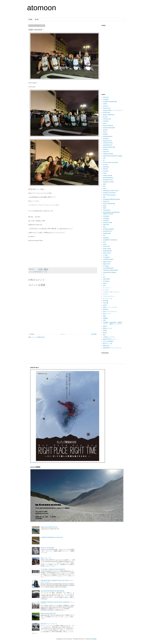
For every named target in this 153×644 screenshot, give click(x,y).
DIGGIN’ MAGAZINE (109, 128)
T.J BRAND (106, 257)
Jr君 (104, 158)
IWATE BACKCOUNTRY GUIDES (113, 156)
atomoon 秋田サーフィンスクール (113, 110)
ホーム (63, 334)
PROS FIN (106, 202)
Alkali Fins (106, 97)
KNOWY (105, 169)
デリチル (106, 294)
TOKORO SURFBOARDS (110, 270)
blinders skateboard (109, 115)
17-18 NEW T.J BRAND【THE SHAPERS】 (53, 569)
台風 (104, 320)
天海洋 (105, 330)
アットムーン (107, 288)
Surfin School (107, 253)
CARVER (36, 272)
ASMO (105, 104)
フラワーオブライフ (109, 296)
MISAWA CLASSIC (108, 182)
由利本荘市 (106, 346)
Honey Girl (106, 152)
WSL (104, 286)
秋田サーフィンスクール (110, 307)
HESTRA (106, 149)
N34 (104, 186)
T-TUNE (105, 255)
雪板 (104, 316)
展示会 (105, 333)
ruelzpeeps (106, 216)
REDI (105, 208)
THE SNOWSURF (108, 268)
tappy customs (107, 262)
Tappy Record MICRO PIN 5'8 (49, 527)
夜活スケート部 (43, 272)
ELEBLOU (106, 139)
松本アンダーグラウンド (110, 312)
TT (104, 275)
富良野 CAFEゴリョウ (109, 339)
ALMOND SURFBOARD (110, 102)
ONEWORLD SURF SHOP (111, 191)
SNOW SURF (107, 233)
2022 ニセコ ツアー (46, 558)
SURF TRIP (106, 246)
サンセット (106, 290)
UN (104, 277)
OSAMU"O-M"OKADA (109, 193)
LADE (105, 173)
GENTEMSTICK (108, 145)
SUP (104, 242)
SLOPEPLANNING (108, 229)
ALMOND (106, 100)
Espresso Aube (107, 141)
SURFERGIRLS (108, 251)
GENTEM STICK (108, 143)
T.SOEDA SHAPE (108, 259)
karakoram (106, 167)
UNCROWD (106, 279)
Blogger (94, 639)
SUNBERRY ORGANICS (110, 240)
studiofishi (106, 238)
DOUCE (105, 130)
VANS (105, 283)
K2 (104, 160)
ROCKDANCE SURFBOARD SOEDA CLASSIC (111, 213)
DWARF (105, 134)
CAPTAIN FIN (107, 119)
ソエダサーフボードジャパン (111, 292)
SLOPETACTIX (107, 231)
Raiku (105, 206)
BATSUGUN (107, 113)
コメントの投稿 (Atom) (38, 337)
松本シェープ (107, 314)
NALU (105, 189)
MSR (104, 184)
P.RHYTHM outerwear (109, 195)
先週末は (106, 318)
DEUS (105, 123)
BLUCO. (105, 117)
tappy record (107, 264)
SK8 (104, 227)
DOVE (105, 132)
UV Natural (106, 281)
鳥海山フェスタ (108, 328)
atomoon (42, 8)
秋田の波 (106, 309)
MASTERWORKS (108, 178)
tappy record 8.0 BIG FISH (48, 613)
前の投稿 (94, 334)
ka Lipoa (105, 165)
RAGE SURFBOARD (109, 204)
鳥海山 (105, 326)
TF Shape (106, 266)
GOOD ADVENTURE (109, 147)
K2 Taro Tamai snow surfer (111, 162)
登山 (104, 335)
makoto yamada (108, 175)
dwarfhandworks (108, 136)
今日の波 (106, 303)
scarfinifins (106, 220)
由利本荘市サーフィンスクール (112, 348)
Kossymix (106, 171)
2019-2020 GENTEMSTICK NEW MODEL (53, 591)
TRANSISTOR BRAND (110, 273)
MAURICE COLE (108, 180)
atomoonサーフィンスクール (49, 624)
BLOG (37, 19)
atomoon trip (107, 108)
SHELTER (106, 225)
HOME (30, 19)
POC (104, 197)
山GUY (105, 305)
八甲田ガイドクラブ (109, 337)
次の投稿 (31, 334)
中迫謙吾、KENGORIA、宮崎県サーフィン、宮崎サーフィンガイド (113, 323)
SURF (105, 244)
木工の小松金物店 (108, 341)
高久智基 (106, 301)
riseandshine (107, 210)
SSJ (104, 236)
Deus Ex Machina (108, 126)
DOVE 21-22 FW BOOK (47, 548)
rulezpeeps (106, 218)
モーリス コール (108, 299)
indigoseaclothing (108, 154)
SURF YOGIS (107, 249)
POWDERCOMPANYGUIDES (112, 199)
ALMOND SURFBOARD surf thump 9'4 (52, 537)
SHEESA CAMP (108, 223)
